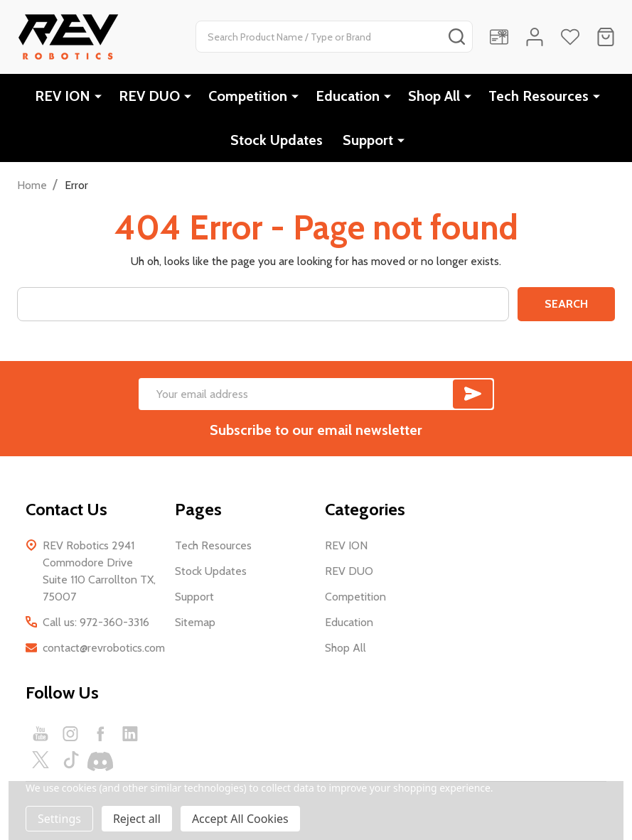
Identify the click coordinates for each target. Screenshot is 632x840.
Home (32, 185)
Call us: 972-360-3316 (96, 622)
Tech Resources (539, 96)
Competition (248, 96)
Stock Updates (277, 140)
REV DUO (149, 96)
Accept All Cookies (240, 819)
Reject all (137, 819)
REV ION (63, 96)
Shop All (434, 96)
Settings (59, 819)
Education (348, 96)
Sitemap (195, 622)
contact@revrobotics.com (104, 648)
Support (368, 140)
